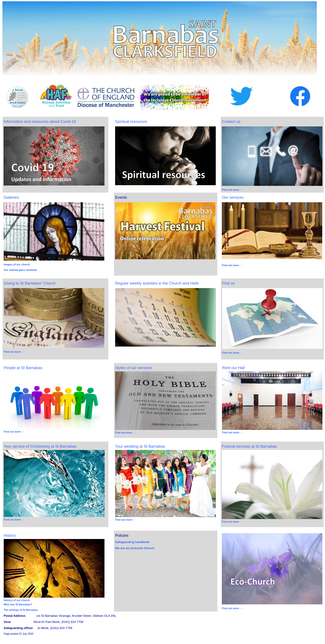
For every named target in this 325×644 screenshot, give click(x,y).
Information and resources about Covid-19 (40, 122)
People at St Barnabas (23, 368)
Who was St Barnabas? (18, 604)
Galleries (11, 197)
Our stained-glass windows (20, 270)
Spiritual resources (131, 122)
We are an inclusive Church (135, 548)
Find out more (232, 190)
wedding (140, 446)
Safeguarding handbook (132, 542)
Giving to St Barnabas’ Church (30, 283)
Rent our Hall (233, 368)
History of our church (17, 600)
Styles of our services (133, 368)
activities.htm (4, 276)
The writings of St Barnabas (21, 610)
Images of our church (17, 265)
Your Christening (40, 446)
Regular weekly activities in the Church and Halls (157, 283)
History (10, 535)
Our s (233, 197)
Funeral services (249, 446)
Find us (228, 283)
